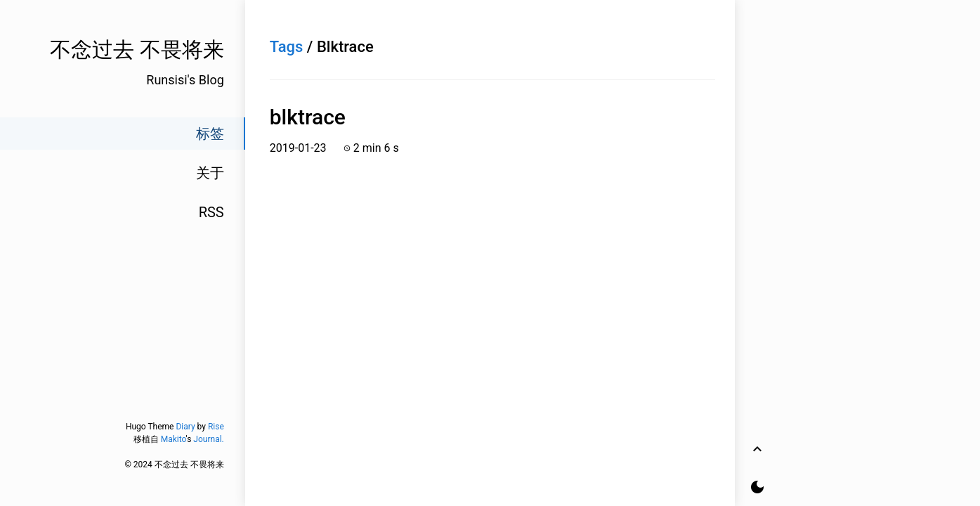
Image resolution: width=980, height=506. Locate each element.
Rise (216, 427)
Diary (185, 427)
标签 (210, 134)
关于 (210, 173)
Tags (287, 47)
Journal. (208, 439)
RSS (211, 212)
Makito (174, 439)
